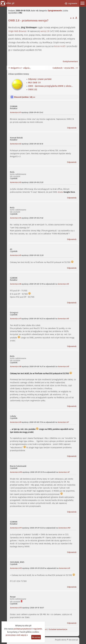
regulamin (37, 629)
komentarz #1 (15, 112)
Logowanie (72, 3)
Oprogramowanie (55, 11)
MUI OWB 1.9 (34, 83)
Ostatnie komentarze (58, 629)
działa (60, 192)
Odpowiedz (72, 128)
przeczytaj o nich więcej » (17, 635)
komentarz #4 (15, 218)
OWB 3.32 (33, 90)
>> (77, 68)
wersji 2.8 (45, 31)
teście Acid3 (60, 46)
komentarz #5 (15, 255)
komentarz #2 (15, 144)
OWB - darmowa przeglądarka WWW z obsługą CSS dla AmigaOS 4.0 (51, 86)
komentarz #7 (15, 319)
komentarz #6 (15, 284)
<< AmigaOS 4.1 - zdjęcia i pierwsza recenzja (20, 68)
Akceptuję (36, 637)
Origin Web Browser (17, 31)
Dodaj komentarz (70, 61)
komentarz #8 (16, 366)
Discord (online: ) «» (25, 97)
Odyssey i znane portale (40, 79)
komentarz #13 (16, 608)
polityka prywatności (23, 629)
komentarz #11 (16, 528)
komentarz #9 (15, 422)
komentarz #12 (16, 568)
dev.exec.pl (73, 640)
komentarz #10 (16, 472)
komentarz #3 (15, 182)
